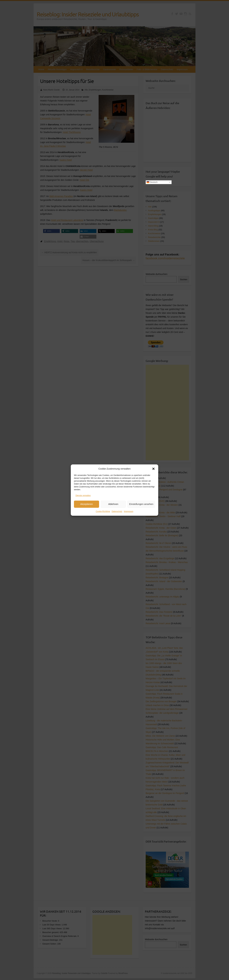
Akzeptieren (86, 504)
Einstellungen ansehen (141, 504)
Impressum (129, 511)
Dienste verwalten (83, 495)
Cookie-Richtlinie (103, 511)
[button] (153, 469)
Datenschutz (117, 511)
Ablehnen (113, 504)
